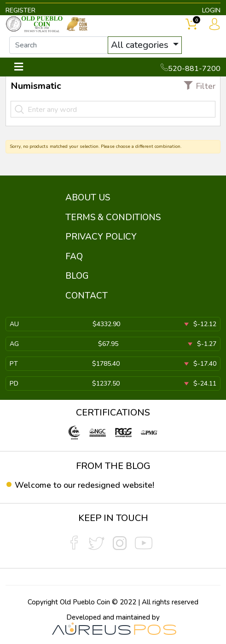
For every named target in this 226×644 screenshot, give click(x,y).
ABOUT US (88, 198)
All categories (141, 45)
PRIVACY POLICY (101, 237)
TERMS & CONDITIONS (113, 217)
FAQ (74, 257)
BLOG (77, 276)
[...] (59, 45)
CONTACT (87, 296)
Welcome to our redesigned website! (84, 485)
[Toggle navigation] (19, 67)
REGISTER (20, 10)
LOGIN (211, 10)
